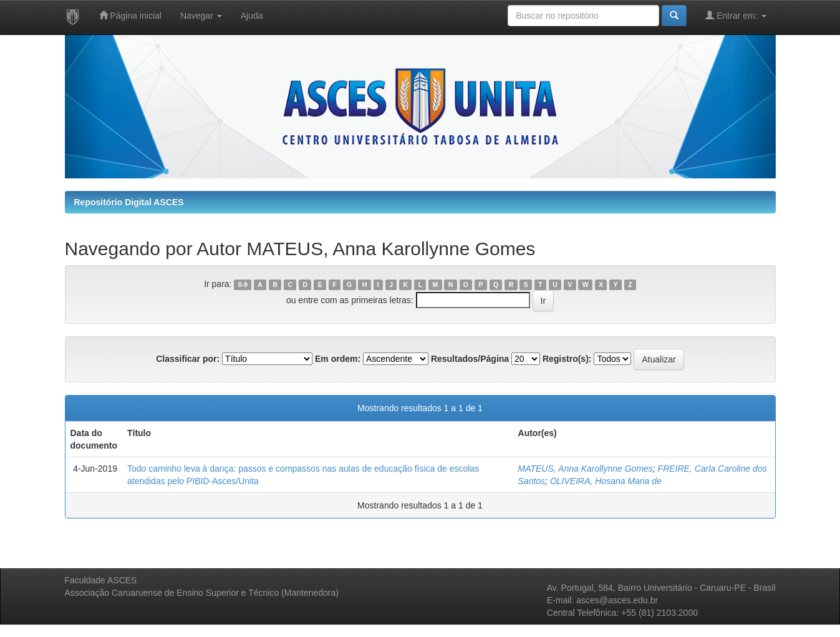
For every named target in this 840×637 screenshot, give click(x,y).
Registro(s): (567, 359)
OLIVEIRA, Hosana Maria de (606, 481)
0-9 (243, 284)
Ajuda (252, 16)
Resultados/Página (470, 359)
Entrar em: (736, 15)
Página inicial (130, 15)
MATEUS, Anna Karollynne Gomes (586, 469)
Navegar (201, 16)
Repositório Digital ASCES (129, 202)
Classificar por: (188, 359)
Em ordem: (338, 359)
